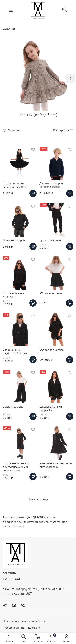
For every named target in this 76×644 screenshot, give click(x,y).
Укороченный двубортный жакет (15, 352)
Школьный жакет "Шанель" (14, 295)
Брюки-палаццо (13, 406)
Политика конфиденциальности (25, 621)
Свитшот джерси (14, 240)
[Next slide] (70, 78)
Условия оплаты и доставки (22, 628)
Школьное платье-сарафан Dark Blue (15, 185)
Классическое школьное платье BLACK (56, 465)
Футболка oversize (52, 350)
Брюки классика (50, 240)
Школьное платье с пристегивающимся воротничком (16, 467)
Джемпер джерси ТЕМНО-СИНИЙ (51, 185)
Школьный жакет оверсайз (51, 408)
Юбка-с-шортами (51, 293)
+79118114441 (12, 579)
